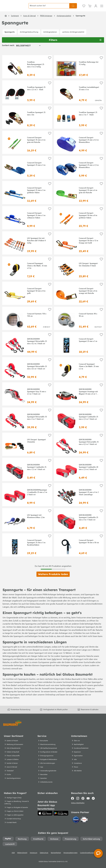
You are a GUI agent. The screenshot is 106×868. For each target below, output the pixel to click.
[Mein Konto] (96, 8)
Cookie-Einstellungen (87, 856)
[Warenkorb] (90, 8)
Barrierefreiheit (56, 856)
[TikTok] (93, 801)
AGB (13, 856)
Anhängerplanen (50, 36)
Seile (54, 664)
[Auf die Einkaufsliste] (50, 63)
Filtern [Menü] (75, 44)
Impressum (34, 856)
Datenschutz (44, 856)
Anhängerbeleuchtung (29, 36)
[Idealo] (76, 823)
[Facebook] (73, 801)
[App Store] (45, 816)
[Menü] (102, 8)
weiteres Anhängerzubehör (73, 36)
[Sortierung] (28, 50)
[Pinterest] (83, 801)
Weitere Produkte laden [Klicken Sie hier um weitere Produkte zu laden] (53, 579)
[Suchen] (73, 8)
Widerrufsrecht (22, 856)
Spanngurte (10, 36)
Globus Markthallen (78, 807)
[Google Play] (61, 816)
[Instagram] (78, 801)
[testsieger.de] (84, 823)
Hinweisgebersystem (70, 856)
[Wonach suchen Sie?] (49, 8)
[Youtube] (88, 801)
